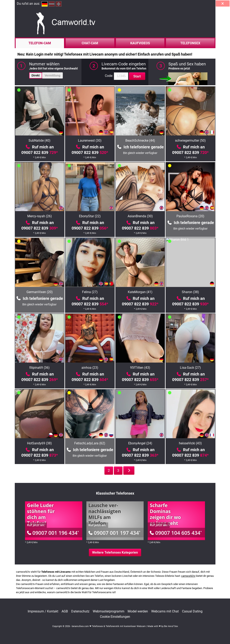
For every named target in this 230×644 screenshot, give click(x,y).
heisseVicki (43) (190, 443)
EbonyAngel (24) (140, 443)
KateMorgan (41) (140, 292)
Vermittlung (52, 75)
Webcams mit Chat (165, 611)
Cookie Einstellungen (115, 617)
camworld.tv (188, 576)
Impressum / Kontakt (43, 611)
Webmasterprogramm (109, 611)
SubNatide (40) (39, 141)
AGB (65, 611)
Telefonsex (190, 43)
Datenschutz (80, 611)
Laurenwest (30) (90, 141)
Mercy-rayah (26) (40, 216)
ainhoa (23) (90, 368)
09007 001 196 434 (53, 533)
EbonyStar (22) (90, 216)
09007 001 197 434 (114, 533)
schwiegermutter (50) (190, 141)
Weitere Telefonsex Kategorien (115, 552)
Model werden (138, 611)
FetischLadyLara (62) (90, 443)
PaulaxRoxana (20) (190, 216)
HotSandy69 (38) (39, 443)
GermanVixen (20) (40, 292)
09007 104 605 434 (176, 533)
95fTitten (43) (140, 368)
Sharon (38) (190, 292)
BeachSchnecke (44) (140, 141)
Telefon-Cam (40, 43)
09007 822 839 (40, 152)
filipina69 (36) (39, 368)
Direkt (36, 75)
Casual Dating (192, 611)
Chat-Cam (90, 43)
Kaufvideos (140, 43)
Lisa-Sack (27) (190, 368)
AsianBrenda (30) (140, 216)
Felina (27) (90, 292)
